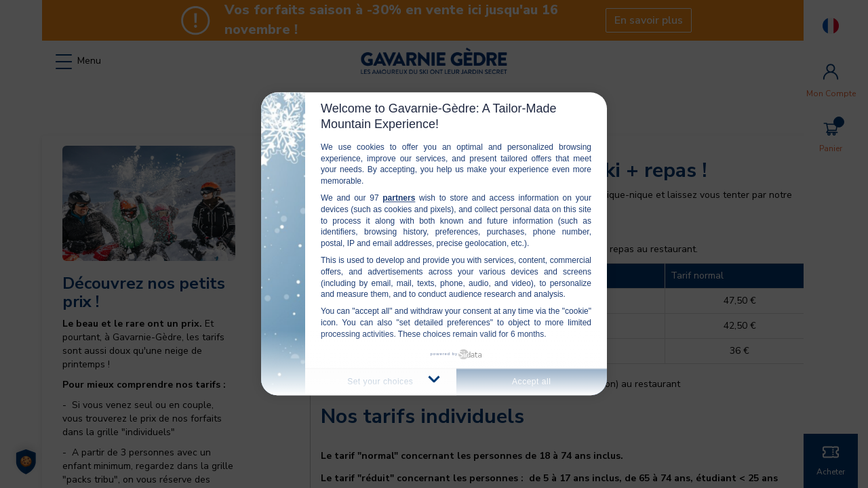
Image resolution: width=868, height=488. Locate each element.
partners (399, 198)
